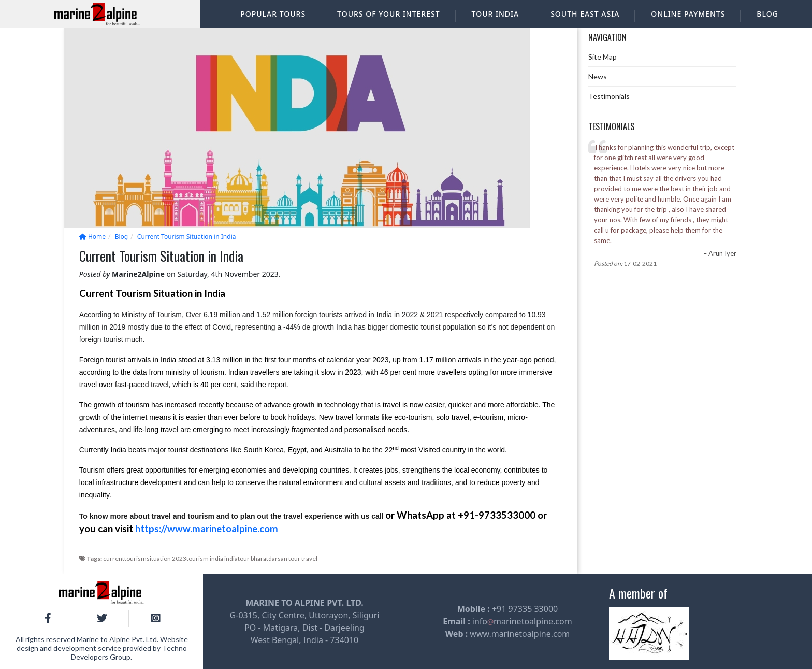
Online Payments (688, 14)
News (598, 76)
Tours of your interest (388, 14)
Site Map (603, 57)
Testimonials (609, 96)
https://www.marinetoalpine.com (207, 529)
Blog (767, 14)
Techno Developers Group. (129, 652)
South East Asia (585, 14)
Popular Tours (273, 14)
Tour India (496, 14)
